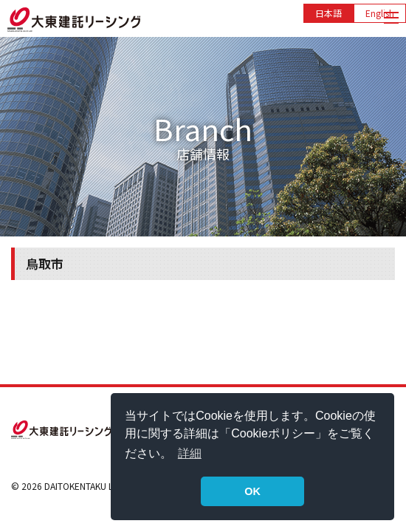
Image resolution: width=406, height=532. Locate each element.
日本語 (328, 13)
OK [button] (252, 491)
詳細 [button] (190, 453)
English (380, 13)
